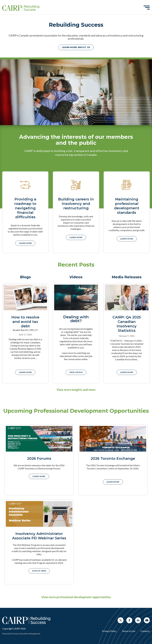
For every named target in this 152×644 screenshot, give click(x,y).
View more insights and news (76, 390)
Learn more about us (76, 47)
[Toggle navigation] (147, 7)
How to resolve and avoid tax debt (25, 322)
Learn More (25, 372)
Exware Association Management (26, 634)
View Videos (76, 372)
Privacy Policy (109, 631)
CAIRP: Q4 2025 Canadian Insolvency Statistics (127, 324)
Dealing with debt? (76, 319)
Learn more (25, 243)
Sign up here (39, 571)
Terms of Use (128, 631)
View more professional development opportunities (76, 597)
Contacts (145, 631)
